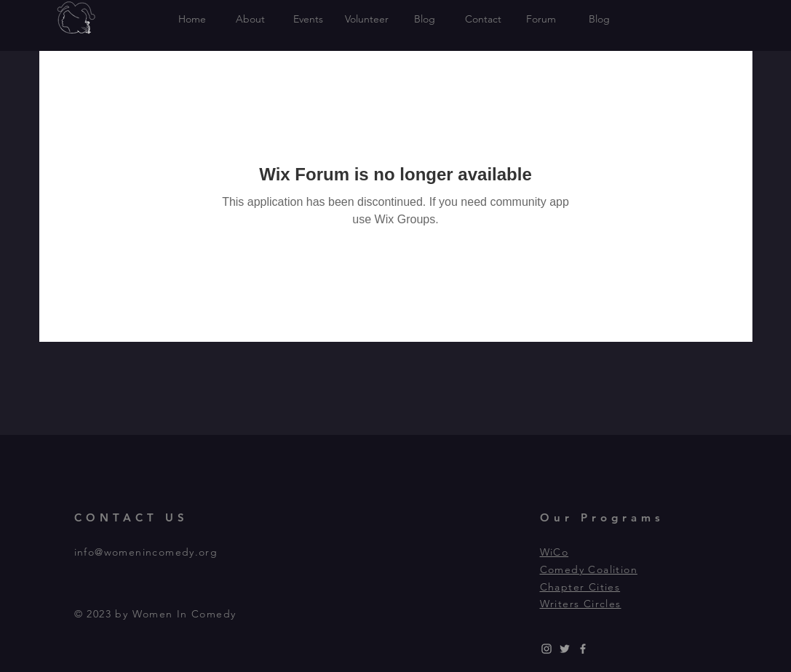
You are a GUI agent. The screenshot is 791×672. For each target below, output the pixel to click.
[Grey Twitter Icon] (565, 649)
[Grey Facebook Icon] (583, 649)
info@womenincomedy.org (146, 552)
